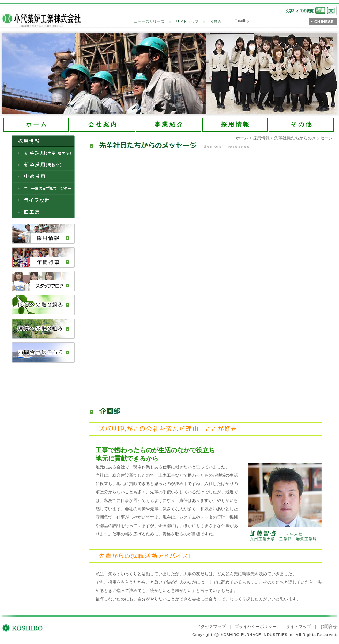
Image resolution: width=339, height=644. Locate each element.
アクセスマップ (211, 627)
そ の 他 (301, 125)
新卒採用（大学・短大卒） (43, 153)
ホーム (242, 138)
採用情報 (43, 234)
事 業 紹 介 (169, 125)
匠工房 (43, 212)
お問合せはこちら (43, 352)
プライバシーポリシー (256, 627)
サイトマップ (193, 22)
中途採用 (43, 177)
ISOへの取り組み (43, 305)
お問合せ (218, 22)
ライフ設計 (43, 200)
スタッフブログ (43, 281)
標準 (320, 10)
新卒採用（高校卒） (43, 165)
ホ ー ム (36, 125)
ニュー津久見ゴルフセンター (43, 189)
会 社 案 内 (102, 125)
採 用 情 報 (235, 125)
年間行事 (43, 257)
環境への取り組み (43, 329)
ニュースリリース (155, 22)
